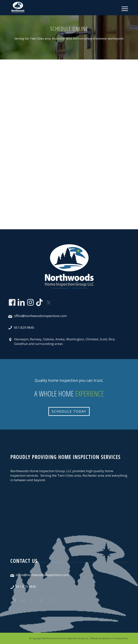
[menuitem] (122, 8)
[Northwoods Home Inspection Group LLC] (57, 8)
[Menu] (124, 8)
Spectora (107, 638)
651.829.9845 (24, 327)
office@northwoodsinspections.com (40, 316)
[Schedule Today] (69, 412)
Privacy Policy (121, 638)
